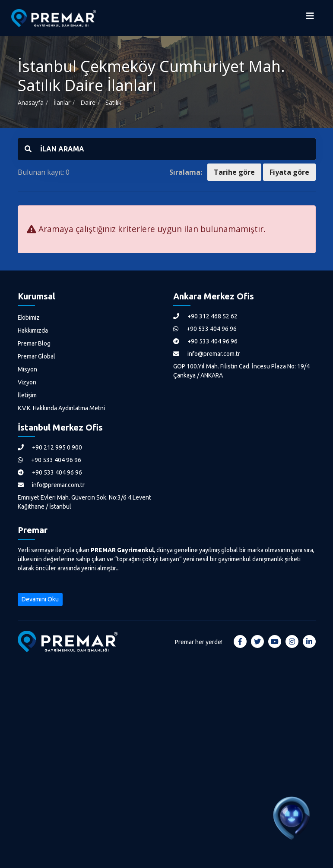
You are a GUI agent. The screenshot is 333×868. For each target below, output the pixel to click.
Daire (88, 102)
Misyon (27, 369)
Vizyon (27, 382)
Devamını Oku (40, 599)
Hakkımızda (33, 330)
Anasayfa (31, 102)
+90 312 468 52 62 (205, 316)
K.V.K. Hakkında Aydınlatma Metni (61, 408)
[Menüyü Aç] (310, 18)
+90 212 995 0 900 (50, 447)
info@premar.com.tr (207, 354)
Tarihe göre (234, 172)
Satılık (113, 102)
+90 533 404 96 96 (205, 329)
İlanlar (62, 102)
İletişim (27, 395)
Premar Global (36, 356)
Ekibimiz (29, 318)
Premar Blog (34, 343)
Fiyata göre (289, 172)
